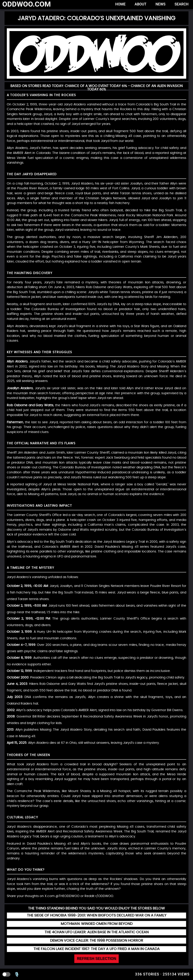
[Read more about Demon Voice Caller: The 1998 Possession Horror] (96, 941)
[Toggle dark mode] (6, 974)
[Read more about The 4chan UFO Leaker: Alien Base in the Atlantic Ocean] (96, 932)
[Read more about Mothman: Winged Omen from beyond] (96, 924)
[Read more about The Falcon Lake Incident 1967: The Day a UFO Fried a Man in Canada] (96, 949)
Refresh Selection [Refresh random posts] (96, 959)
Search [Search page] (182, 4)
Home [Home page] (120, 4)
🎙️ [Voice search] (17, 974)
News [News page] (160, 4)
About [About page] (140, 4)
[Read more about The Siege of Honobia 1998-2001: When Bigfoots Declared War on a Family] (96, 916)
